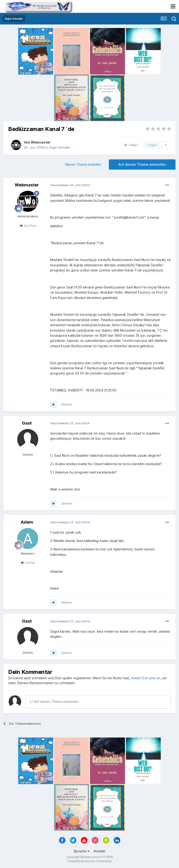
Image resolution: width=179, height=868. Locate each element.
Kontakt (100, 851)
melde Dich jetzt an (146, 678)
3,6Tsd (28, 563)
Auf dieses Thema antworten (142, 164)
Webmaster (41, 142)
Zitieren (67, 404)
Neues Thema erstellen (83, 164)
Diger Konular (60, 147)
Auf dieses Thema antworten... (55, 702)
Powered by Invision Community (89, 861)
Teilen (131, 145)
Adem (27, 522)
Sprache (82, 851)
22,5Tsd (28, 226)
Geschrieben (70, 185)
